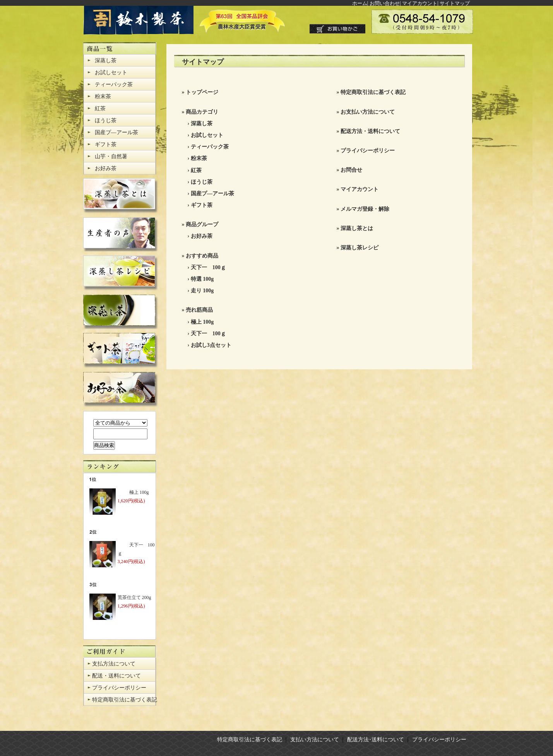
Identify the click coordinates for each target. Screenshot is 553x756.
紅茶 (100, 108)
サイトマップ (455, 3)
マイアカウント (420, 3)
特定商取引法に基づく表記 (125, 700)
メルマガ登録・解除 (365, 209)
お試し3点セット (211, 345)
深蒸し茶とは (357, 228)
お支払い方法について (368, 112)
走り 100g (202, 291)
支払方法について (114, 664)
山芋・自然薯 (111, 156)
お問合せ (351, 170)
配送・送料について (116, 676)
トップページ (202, 92)
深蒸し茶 (106, 61)
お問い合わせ (385, 3)
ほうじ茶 (106, 120)
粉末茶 (103, 96)
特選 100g (202, 279)
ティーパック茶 (114, 84)
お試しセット (111, 73)
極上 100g (202, 322)
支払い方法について (315, 740)
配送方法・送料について (370, 131)
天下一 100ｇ (208, 267)
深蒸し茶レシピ (360, 248)
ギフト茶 (106, 144)
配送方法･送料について (376, 740)
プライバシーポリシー (119, 688)
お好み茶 (106, 168)
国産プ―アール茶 (116, 132)
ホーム (360, 3)
